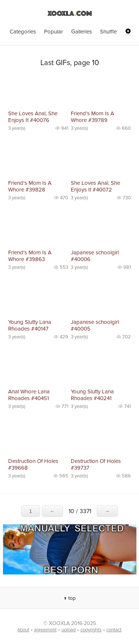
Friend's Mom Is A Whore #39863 (30, 256)
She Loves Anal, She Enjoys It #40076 (33, 117)
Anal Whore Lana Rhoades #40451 (29, 395)
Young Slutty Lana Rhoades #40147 (30, 325)
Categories (23, 32)
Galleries (82, 32)
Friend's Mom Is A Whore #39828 (30, 186)
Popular (54, 32)
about (23, 630)
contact (114, 630)
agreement (45, 630)
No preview (38, 92)
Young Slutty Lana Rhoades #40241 (92, 395)
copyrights (91, 630)
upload (69, 630)
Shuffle (108, 32)
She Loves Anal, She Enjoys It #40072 (95, 186)
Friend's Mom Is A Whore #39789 (92, 117)
